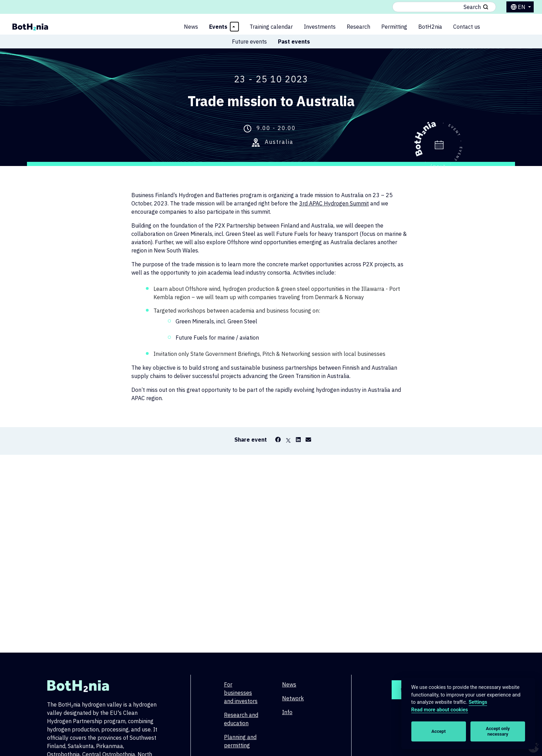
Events (218, 27)
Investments (320, 27)
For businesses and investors (241, 693)
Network (293, 698)
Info (287, 712)
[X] (288, 440)
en (522, 7)
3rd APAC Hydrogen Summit (334, 203)
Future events (249, 42)
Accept (438, 731)
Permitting (394, 27)
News (191, 27)
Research (358, 27)
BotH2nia (430, 27)
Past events (294, 42)
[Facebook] (278, 440)
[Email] (308, 440)
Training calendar (271, 27)
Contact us (467, 27)
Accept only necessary (498, 731)
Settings (478, 702)
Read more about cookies (440, 710)
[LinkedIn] (298, 440)
